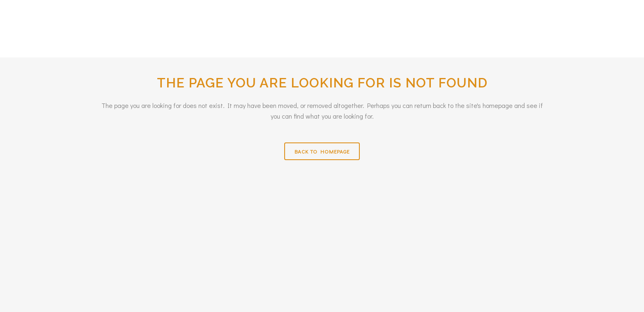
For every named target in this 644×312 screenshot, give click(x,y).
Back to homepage (322, 151)
